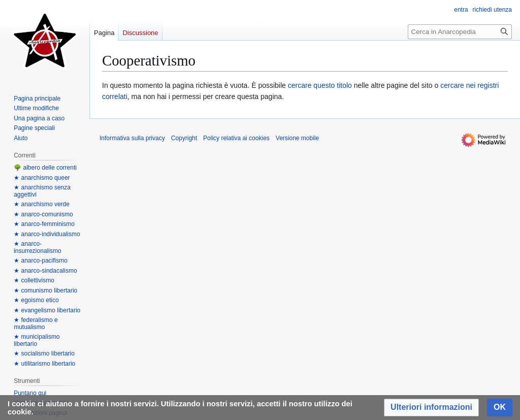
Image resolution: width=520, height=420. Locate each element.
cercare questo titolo (320, 85)
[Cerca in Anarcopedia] (460, 32)
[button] (431, 408)
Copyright (184, 138)
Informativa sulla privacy (132, 138)
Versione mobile (297, 138)
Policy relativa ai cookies (236, 138)
